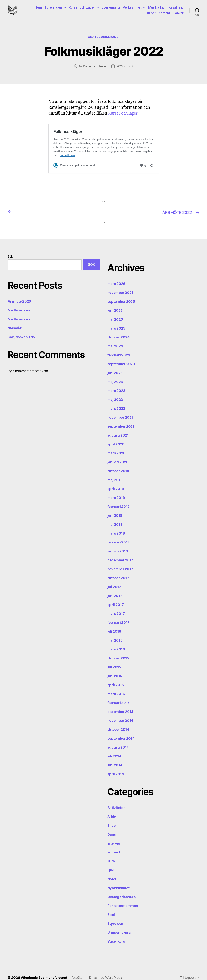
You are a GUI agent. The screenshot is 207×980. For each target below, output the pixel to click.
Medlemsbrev (19, 302)
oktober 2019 (118, 463)
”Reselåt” (15, 320)
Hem (38, 10)
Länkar (178, 15)
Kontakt (164, 15)
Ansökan (80, 969)
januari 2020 (118, 454)
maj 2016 (115, 632)
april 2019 (116, 480)
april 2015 (116, 677)
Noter (112, 871)
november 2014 (120, 712)
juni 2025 (115, 302)
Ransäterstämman (123, 897)
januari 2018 (118, 543)
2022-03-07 (125, 71)
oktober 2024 (119, 329)
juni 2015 (115, 668)
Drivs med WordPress (108, 969)
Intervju (114, 835)
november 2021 (120, 409)
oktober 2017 (118, 570)
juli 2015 (114, 659)
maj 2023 (115, 373)
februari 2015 (119, 694)
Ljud (111, 862)
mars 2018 (116, 525)
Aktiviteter (116, 799)
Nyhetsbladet (119, 880)
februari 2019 (119, 498)
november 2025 (121, 284)
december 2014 (121, 703)
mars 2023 (116, 382)
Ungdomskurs (119, 924)
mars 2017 (116, 605)
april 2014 (116, 766)
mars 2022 (116, 400)
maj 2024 (115, 338)
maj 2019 (115, 472)
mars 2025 (116, 320)
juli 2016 (114, 623)
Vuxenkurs (116, 933)
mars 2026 (116, 275)
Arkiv (112, 808)
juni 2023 (115, 365)
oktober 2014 (118, 721)
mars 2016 (116, 641)
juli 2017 (114, 578)
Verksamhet (132, 10)
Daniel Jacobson (94, 71)
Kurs (111, 853)
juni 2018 (115, 507)
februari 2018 (119, 534)
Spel (111, 906)
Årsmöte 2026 (19, 293)
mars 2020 (117, 445)
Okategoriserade (103, 42)
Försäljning (176, 10)
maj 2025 (115, 311)
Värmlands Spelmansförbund (45, 969)
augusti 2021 (118, 427)
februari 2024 (119, 347)
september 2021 (121, 418)
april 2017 (116, 596)
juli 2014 (114, 748)
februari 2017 (119, 614)
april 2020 (116, 436)
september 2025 (121, 293)
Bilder (151, 15)
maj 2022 (115, 391)
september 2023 (121, 356)
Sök (10, 248)
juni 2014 (115, 757)
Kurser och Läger (82, 10)
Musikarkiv (156, 10)
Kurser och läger (124, 118)
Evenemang (111, 10)
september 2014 (121, 730)
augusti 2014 (118, 739)
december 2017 (120, 552)
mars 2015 (116, 685)
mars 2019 (116, 489)
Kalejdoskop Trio (21, 329)
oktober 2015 (118, 650)
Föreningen (54, 10)
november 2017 (120, 561)
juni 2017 (115, 587)
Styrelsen (115, 915)
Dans (112, 826)
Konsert (114, 844)
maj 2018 (115, 516)
